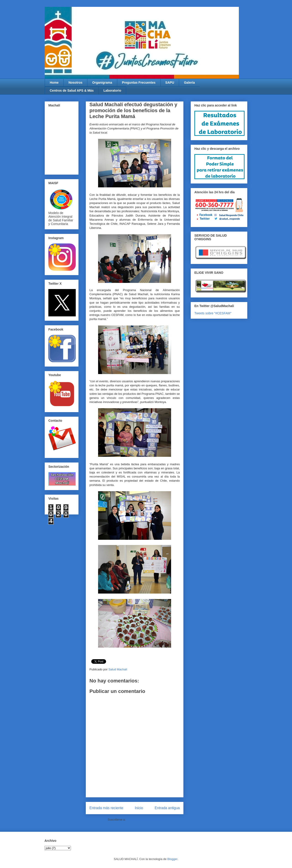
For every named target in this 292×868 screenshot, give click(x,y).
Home (54, 83)
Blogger (172, 859)
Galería (189, 83)
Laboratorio (112, 90)
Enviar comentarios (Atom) (144, 820)
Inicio (139, 808)
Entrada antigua (167, 808)
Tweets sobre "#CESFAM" (213, 313)
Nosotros (75, 83)
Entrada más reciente (106, 808)
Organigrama (102, 83)
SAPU (170, 83)
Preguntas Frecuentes (139, 83)
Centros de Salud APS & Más (72, 90)
